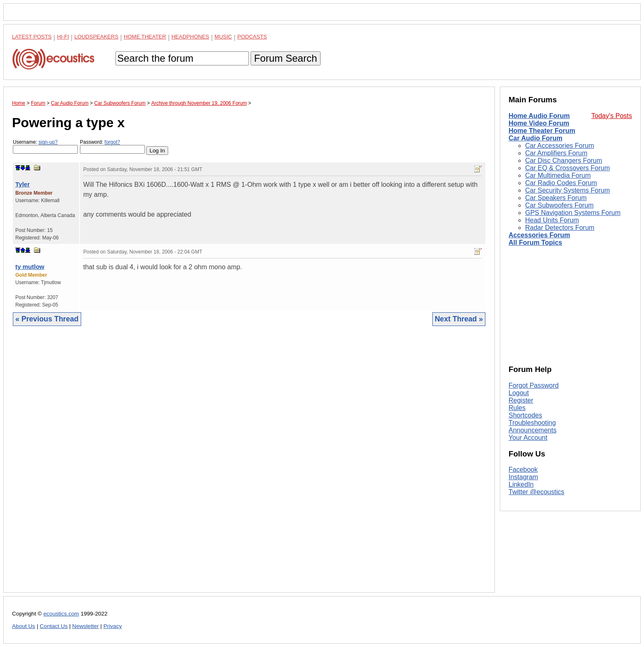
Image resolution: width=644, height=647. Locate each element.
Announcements (533, 430)
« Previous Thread (47, 319)
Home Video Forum (539, 123)
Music (223, 37)
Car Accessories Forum (560, 146)
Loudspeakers (96, 37)
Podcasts (252, 37)
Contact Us (54, 626)
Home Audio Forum (539, 116)
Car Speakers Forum (556, 198)
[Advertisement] (249, 466)
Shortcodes (525, 415)
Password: (112, 146)
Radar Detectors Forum (560, 228)
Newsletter (85, 626)
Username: (45, 146)
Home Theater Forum (542, 131)
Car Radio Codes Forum (561, 183)
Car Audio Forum (535, 138)
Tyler (23, 184)
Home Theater (145, 37)
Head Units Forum (552, 220)
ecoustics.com (61, 614)
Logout (519, 393)
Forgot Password (534, 385)
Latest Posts (32, 37)
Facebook (523, 470)
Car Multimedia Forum (558, 175)
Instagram (523, 477)
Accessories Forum (539, 235)
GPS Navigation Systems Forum (573, 213)
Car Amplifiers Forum (556, 153)
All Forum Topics (535, 243)
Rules (517, 408)
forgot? (112, 142)
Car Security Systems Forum (567, 190)
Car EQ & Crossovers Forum (567, 168)
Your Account (528, 438)
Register (521, 400)
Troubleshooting (532, 423)
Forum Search (285, 58)
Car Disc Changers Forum (564, 161)
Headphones (190, 37)
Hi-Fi (63, 37)
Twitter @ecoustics (537, 492)
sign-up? (48, 142)
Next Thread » (459, 319)
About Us (24, 626)
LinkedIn (521, 484)
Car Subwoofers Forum (559, 205)
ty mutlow (30, 267)
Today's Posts (612, 116)
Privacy (113, 626)
